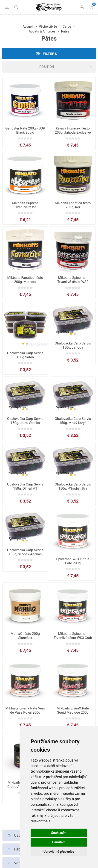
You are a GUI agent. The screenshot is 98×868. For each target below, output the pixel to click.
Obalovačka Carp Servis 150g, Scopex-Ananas (25, 552)
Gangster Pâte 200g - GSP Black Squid (25, 130)
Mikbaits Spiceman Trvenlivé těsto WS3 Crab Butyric (73, 638)
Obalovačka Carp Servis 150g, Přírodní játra (73, 486)
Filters (50, 54)
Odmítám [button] (59, 842)
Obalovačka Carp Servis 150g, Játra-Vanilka (25, 421)
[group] (25, 324)
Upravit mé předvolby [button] (59, 852)
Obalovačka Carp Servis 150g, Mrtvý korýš (73, 421)
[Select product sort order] (49, 67)
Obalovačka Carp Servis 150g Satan (25, 355)
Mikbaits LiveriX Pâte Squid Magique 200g (73, 710)
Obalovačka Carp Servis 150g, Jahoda (73, 345)
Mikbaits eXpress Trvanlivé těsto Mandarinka (25, 207)
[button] (23, 344)
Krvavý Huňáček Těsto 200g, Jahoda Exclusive (73, 130)
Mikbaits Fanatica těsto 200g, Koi (73, 205)
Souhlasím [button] (59, 833)
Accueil (28, 26)
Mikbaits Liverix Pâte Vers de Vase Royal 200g (25, 710)
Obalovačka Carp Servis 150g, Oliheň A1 (25, 486)
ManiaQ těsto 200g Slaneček (25, 636)
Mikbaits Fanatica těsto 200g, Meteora (25, 280)
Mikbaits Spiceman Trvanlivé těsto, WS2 (73, 280)
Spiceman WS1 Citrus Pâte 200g (73, 561)
